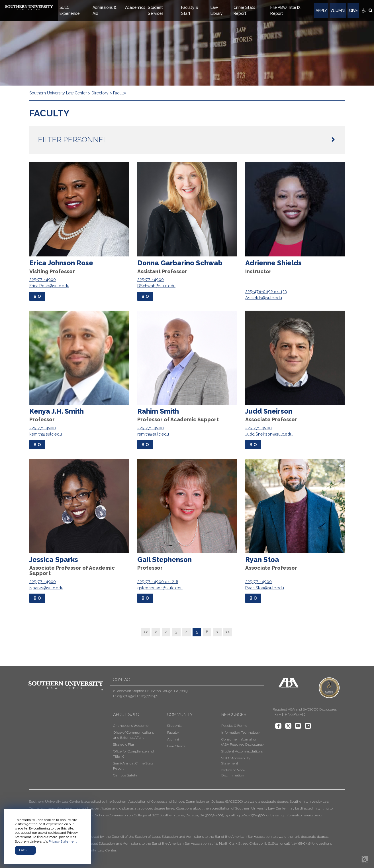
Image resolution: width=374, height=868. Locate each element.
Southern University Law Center (58, 93)
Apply (321, 11)
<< (146, 632)
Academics (135, 7)
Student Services (156, 10)
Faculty (173, 733)
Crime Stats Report (244, 10)
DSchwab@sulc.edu (156, 286)
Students (174, 726)
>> (228, 632)
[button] (183, 826)
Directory (100, 93)
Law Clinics (176, 746)
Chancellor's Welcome (131, 726)
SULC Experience (70, 10)
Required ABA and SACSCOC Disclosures (305, 709)
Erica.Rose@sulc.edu (49, 286)
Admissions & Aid (105, 10)
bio (37, 296)
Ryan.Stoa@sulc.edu (265, 588)
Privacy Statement (63, 841)
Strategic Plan (124, 744)
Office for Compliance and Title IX (133, 754)
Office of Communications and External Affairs (133, 735)
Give (353, 11)
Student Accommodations (242, 751)
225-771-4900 (43, 279)
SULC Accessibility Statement (236, 761)
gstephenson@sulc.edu (160, 588)
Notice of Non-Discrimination (233, 773)
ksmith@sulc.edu (46, 434)
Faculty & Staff (190, 10)
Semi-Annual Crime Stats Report (133, 766)
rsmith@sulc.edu (153, 434)
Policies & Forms (234, 726)
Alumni (338, 11)
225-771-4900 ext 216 (158, 581)
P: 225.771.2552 (124, 696)
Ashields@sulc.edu (264, 298)
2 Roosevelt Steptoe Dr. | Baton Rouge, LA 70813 (150, 691)
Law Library (217, 10)
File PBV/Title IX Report (285, 10)
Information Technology (240, 733)
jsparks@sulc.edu (46, 588)
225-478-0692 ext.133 (266, 291)
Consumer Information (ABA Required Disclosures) (242, 742)
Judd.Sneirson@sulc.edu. (269, 434)
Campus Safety (125, 775)
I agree (25, 850)
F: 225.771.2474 (148, 696)
